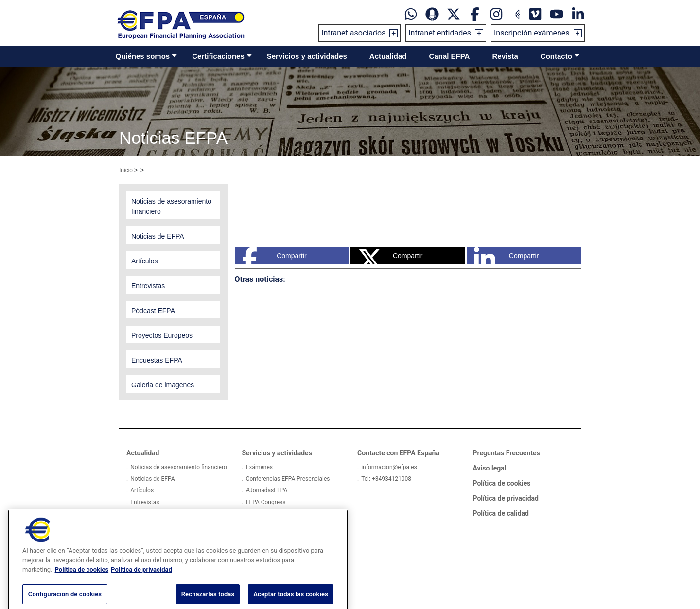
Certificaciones (218, 56)
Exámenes (259, 467)
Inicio (126, 170)
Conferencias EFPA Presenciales (288, 479)
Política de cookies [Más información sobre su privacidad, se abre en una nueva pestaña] (82, 583)
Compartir (274, 256)
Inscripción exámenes (532, 33)
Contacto (556, 56)
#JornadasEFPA (267, 490)
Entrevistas (145, 502)
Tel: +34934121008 (386, 479)
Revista (505, 56)
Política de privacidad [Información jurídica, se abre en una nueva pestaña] (141, 583)
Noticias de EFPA (152, 479)
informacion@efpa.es (389, 467)
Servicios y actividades (307, 56)
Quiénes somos (143, 56)
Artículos (142, 490)
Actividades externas (273, 514)
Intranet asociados (353, 33)
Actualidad (388, 56)
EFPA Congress (266, 502)
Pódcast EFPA (149, 514)
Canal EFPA (450, 56)
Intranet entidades (440, 33)
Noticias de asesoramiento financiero (179, 467)
